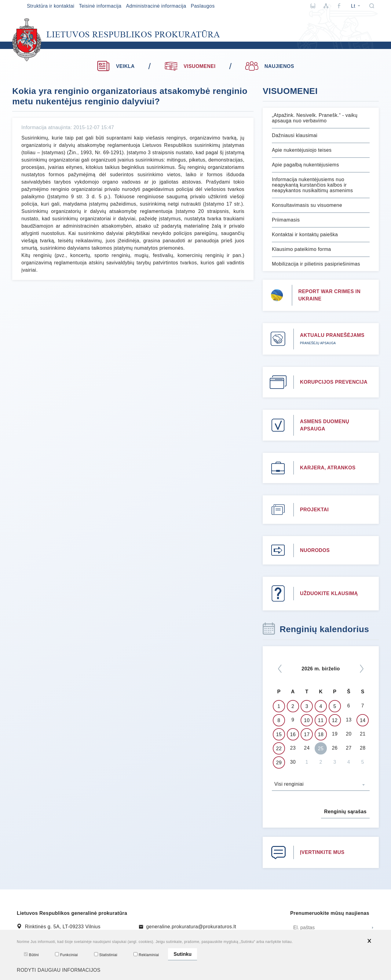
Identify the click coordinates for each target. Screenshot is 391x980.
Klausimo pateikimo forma (301, 249)
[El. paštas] (328, 928)
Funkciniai (66, 955)
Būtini (31, 955)
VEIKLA (116, 66)
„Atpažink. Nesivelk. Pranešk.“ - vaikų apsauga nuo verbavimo (315, 118)
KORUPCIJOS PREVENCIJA (334, 382)
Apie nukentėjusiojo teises (302, 150)
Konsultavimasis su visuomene (307, 205)
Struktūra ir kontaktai (51, 6)
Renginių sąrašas (345, 812)
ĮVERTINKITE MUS (322, 852)
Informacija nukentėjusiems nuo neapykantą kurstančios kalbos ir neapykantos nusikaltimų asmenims (312, 185)
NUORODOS (315, 550)
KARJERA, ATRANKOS (328, 468)
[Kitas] (362, 669)
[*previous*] (280, 669)
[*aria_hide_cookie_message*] (369, 941)
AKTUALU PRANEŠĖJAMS (332, 335)
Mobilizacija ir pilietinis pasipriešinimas (316, 264)
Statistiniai (106, 955)
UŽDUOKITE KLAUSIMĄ (329, 593)
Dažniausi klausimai (295, 135)
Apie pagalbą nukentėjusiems (305, 165)
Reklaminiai (146, 955)
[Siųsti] (373, 928)
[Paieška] (372, 6)
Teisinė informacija (100, 6)
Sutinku (183, 954)
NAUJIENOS (270, 66)
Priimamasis (286, 220)
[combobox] (321, 785)
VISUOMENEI (190, 65)
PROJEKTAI (314, 510)
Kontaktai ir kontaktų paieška (305, 235)
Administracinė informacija (156, 6)
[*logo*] (116, 40)
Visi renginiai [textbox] (289, 784)
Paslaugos (203, 6)
